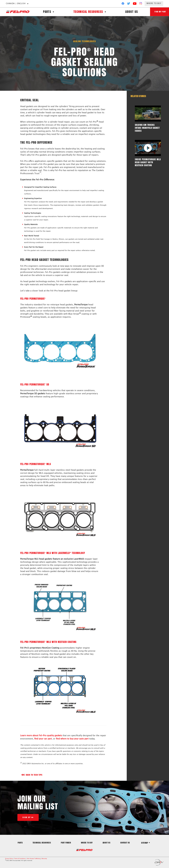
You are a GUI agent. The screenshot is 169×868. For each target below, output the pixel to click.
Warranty (44, 859)
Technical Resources (88, 12)
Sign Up (27, 817)
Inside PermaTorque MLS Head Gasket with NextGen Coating (147, 162)
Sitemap (146, 843)
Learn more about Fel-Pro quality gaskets (41, 736)
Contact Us (125, 842)
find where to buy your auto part (72, 739)
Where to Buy (154, 3)
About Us (131, 12)
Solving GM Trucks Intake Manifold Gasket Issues (145, 128)
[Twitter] (129, 4)
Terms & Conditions (20, 859)
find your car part (43, 739)
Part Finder (66, 842)
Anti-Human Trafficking (34, 859)
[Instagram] (141, 4)
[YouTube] (135, 4)
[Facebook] (123, 4)
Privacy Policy (9, 859)
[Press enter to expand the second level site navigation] (53, 12)
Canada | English (16, 4)
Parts (47, 12)
